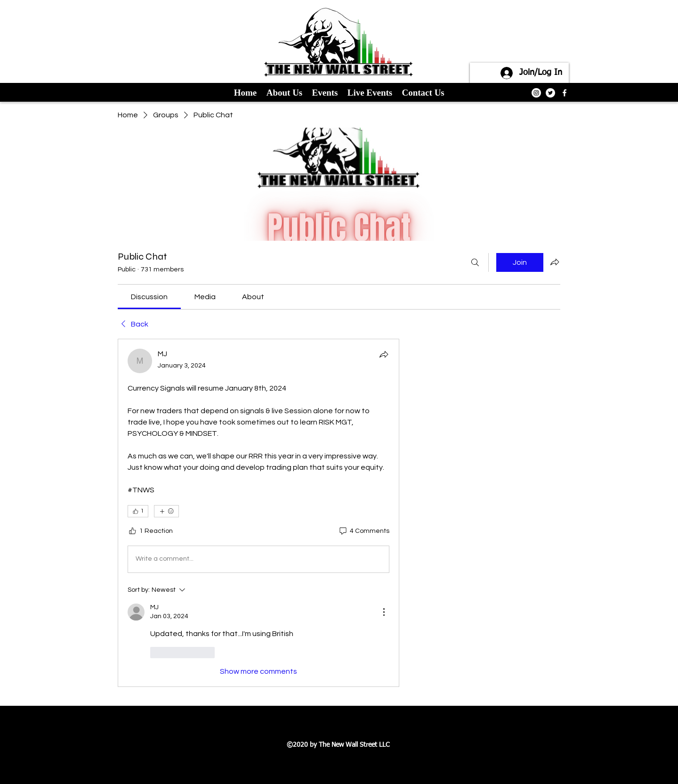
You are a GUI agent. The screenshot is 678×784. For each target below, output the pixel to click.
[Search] (475, 262)
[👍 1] (138, 511)
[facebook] (565, 93)
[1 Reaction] (150, 531)
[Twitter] (550, 93)
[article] (258, 513)
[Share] (384, 354)
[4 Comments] (364, 531)
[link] (149, 297)
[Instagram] (536, 93)
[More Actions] (384, 612)
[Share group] (555, 262)
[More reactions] (166, 511)
